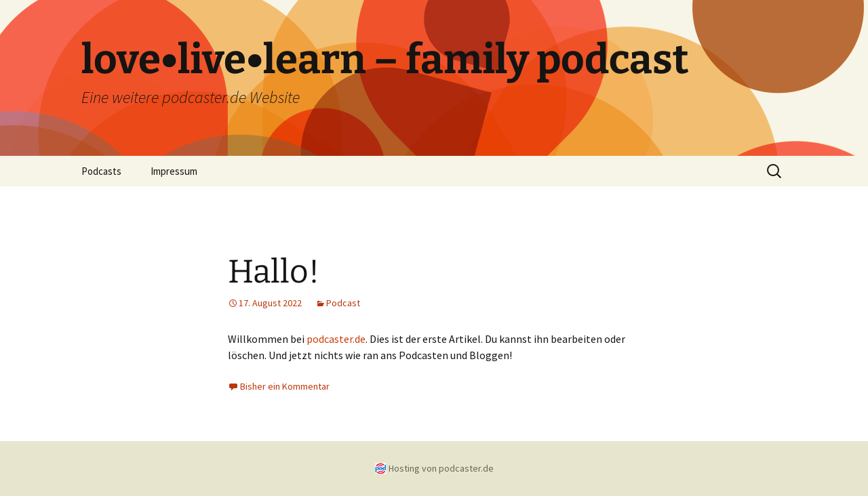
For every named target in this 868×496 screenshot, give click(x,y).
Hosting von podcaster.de (441, 468)
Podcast (343, 303)
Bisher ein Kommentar (285, 386)
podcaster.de (336, 339)
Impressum (174, 171)
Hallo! (274, 272)
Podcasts (101, 171)
